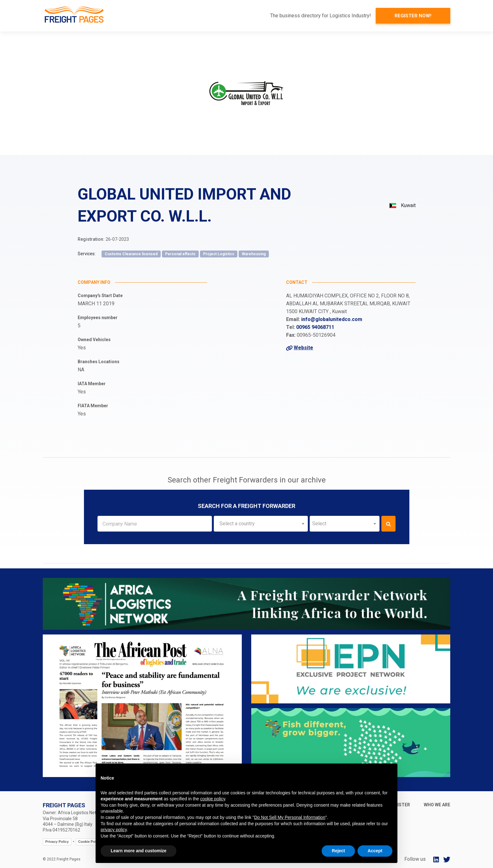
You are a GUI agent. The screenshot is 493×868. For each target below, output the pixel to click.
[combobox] (261, 524)
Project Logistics (219, 254)
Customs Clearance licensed (131, 254)
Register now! (413, 16)
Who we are (437, 805)
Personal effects (180, 254)
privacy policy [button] (114, 830)
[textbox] (261, 524)
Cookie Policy (90, 842)
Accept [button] (375, 851)
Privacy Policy (57, 842)
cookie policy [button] (213, 799)
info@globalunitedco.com (332, 319)
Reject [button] (338, 851)
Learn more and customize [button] (138, 851)
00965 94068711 (315, 327)
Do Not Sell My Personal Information (290, 817)
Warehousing (254, 254)
